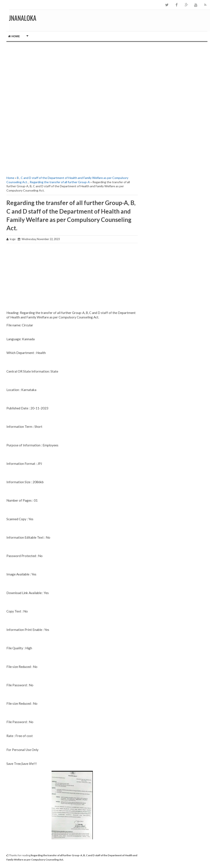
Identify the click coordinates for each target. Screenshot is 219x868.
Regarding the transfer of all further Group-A (60, 182)
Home (14, 36)
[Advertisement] (72, 72)
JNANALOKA (23, 18)
